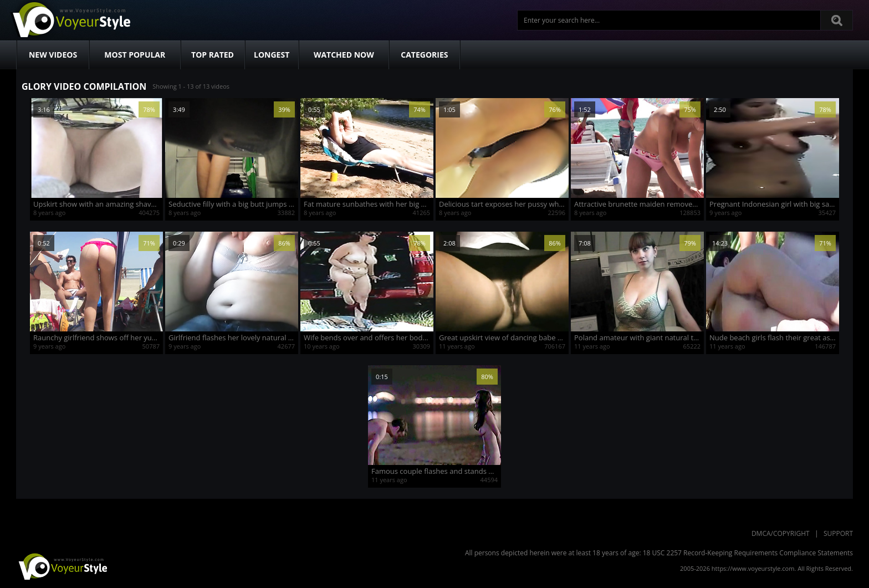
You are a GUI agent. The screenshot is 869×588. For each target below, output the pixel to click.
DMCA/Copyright (781, 533)
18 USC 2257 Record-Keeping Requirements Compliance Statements (748, 553)
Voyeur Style (70, 20)
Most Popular (135, 55)
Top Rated (213, 55)
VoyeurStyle (62, 566)
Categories (424, 55)
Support (838, 533)
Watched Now (344, 55)
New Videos (53, 55)
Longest (272, 55)
